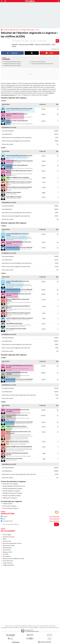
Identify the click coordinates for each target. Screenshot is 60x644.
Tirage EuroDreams (8, 565)
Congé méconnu (8, 563)
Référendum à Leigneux (10, 498)
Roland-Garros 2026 (9, 546)
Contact (35, 626)
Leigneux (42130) (7, 504)
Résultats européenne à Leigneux (12, 493)
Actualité (4, 517)
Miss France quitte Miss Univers (12, 543)
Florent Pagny (7, 535)
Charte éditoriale (23, 626)
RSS (47, 626)
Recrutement (52, 626)
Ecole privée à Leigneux (9, 506)
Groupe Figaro (42, 628)
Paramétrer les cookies (18, 628)
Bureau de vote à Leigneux (10, 484)
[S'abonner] (30, 524)
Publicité (30, 626)
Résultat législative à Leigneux (11, 491)
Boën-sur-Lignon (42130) (42, 44)
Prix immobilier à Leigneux (10, 508)
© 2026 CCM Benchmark (53, 628)
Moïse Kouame (7, 548)
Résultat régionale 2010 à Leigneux (12, 66)
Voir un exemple (54, 517)
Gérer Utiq (27, 628)
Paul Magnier (7, 556)
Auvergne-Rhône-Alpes (27, 30)
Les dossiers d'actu (7, 521)
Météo (5, 539)
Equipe (17, 626)
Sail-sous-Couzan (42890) (26, 44)
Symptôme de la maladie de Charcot (13, 559)
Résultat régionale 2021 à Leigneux (12, 62)
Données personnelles (6, 628)
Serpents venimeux (9, 537)
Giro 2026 (6, 554)
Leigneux (34, 64)
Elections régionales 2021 (11, 30)
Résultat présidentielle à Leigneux (12, 489)
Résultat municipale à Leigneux (12, 496)
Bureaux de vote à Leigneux (38, 62)
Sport (3, 519)
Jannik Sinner (7, 550)
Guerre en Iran (7, 541)
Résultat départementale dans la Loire (14, 486)
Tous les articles (42, 626)
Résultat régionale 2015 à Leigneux (12, 64)
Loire (37, 30)
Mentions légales (34, 628)
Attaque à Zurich (8, 552)
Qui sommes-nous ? (9, 626)
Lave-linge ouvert (8, 561)
